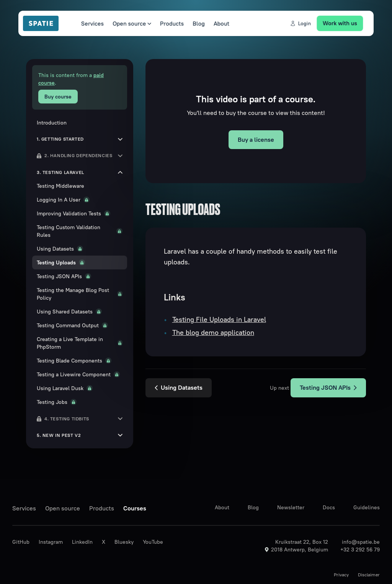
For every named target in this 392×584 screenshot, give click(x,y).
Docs (329, 507)
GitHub (21, 542)
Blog (198, 23)
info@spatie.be (361, 542)
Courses (135, 508)
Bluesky (124, 542)
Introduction (52, 123)
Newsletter (291, 507)
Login (304, 23)
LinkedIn (82, 542)
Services (87, 23)
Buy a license (256, 139)
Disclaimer (369, 575)
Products (170, 23)
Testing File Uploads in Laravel (219, 319)
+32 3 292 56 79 (360, 550)
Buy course (58, 97)
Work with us (345, 23)
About (221, 23)
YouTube (153, 542)
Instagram (51, 542)
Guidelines (367, 507)
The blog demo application (213, 332)
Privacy (341, 575)
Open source (128, 23)
